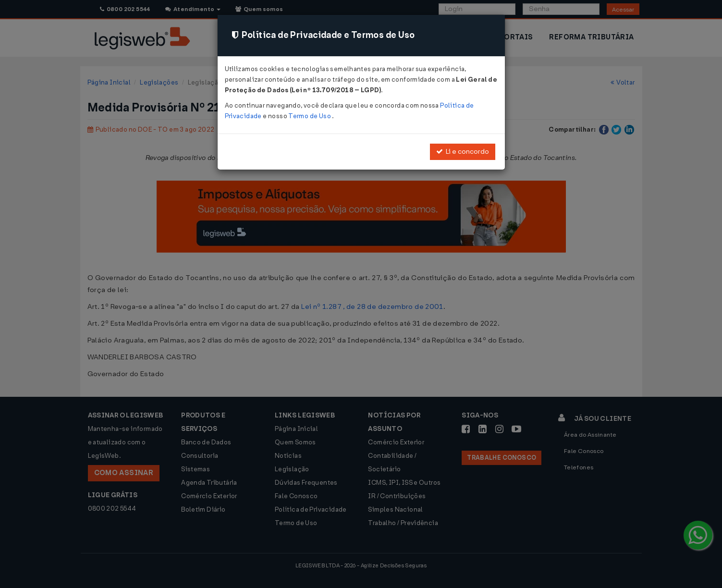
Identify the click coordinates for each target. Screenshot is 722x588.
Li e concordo (463, 152)
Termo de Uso (310, 116)
